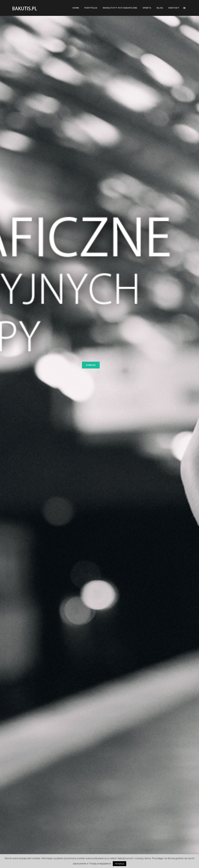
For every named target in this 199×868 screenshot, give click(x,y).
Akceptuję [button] (120, 864)
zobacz (91, 365)
